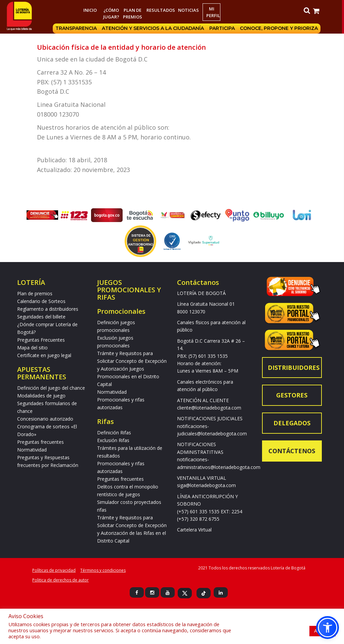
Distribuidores (294, 368)
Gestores (292, 395)
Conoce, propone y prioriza (281, 29)
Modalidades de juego (41, 396)
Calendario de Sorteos (41, 301)
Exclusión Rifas (113, 440)
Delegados (292, 423)
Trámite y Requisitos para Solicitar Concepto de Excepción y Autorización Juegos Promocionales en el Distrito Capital (132, 369)
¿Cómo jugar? (112, 13)
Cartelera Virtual (194, 530)
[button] (328, 628)
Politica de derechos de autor (60, 580)
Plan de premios (134, 13)
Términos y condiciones (103, 570)
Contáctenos (292, 451)
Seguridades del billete (41, 317)
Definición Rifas (114, 433)
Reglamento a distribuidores (48, 309)
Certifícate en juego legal (44, 355)
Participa (223, 29)
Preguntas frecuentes (40, 442)
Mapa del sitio (32, 348)
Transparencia (77, 29)
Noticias (189, 10)
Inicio (91, 10)
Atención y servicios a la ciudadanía (154, 29)
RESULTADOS (161, 10)
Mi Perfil (214, 12)
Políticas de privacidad (54, 570)
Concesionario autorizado (45, 419)
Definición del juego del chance (51, 388)
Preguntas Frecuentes (41, 340)
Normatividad (32, 450)
